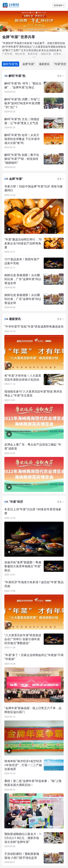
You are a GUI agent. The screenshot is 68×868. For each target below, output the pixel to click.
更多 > (60, 76)
